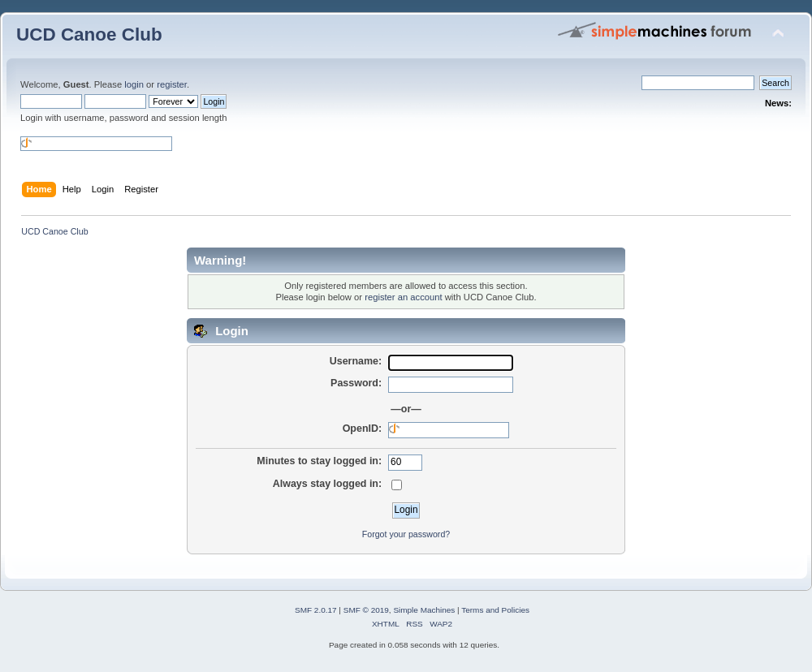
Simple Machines (424, 610)
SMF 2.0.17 (316, 610)
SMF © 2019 (366, 610)
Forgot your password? (406, 534)
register (172, 84)
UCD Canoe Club (89, 34)
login (134, 84)
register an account (403, 297)
